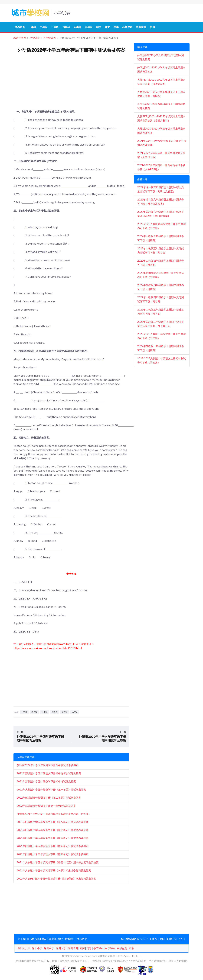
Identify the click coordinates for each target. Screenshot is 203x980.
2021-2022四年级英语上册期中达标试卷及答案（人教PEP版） (161, 167)
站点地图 (58, 939)
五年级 (77, 27)
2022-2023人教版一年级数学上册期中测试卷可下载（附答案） (162, 336)
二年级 (44, 27)
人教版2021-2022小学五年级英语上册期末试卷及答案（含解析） (161, 94)
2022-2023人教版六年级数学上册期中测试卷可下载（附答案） (162, 226)
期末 (107, 27)
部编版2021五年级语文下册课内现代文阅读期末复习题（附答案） (54, 814)
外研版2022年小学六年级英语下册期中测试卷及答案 (161, 57)
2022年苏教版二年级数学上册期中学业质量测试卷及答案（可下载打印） (161, 324)
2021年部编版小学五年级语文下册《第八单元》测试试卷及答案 (53, 822)
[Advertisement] (71, 86)
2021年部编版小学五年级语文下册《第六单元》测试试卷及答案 (53, 838)
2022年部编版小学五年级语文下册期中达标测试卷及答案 (49, 773)
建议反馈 (46, 939)
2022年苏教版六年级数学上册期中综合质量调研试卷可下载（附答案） (161, 214)
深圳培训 (73, 948)
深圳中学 (49, 948)
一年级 (32, 27)
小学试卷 (35, 38)
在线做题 (122, 948)
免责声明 (82, 939)
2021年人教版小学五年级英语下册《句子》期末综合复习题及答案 (54, 871)
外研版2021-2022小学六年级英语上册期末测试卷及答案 (161, 70)
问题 (89, 948)
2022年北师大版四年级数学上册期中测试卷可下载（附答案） (161, 275)
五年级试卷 (50, 38)
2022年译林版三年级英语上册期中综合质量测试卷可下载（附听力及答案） (161, 189)
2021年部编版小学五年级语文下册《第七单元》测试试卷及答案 (53, 830)
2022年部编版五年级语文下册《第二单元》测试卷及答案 (49, 798)
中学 (116, 27)
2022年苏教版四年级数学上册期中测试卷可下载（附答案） (161, 287)
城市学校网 (20, 38)
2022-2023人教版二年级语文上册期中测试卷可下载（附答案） (162, 361)
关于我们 (23, 939)
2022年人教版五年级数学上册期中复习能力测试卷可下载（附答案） (161, 251)
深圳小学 (37, 948)
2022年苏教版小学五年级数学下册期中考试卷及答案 (46, 782)
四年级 (66, 27)
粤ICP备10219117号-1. (172, 939)
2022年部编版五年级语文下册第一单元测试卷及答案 (46, 806)
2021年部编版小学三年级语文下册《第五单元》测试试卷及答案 (53, 854)
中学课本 (141, 27)
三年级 (55, 27)
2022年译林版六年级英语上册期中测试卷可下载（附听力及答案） (161, 202)
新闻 (82, 948)
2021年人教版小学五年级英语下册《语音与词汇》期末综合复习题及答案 (58, 862)
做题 (152, 27)
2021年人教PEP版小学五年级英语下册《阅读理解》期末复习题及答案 (56, 879)
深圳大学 (61, 948)
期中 (99, 27)
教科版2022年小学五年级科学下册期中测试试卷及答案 (48, 765)
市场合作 (35, 939)
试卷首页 (20, 27)
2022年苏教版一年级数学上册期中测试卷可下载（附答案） (161, 348)
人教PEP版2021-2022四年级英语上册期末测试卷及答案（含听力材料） (161, 118)
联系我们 (70, 939)
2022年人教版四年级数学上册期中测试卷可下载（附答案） (161, 263)
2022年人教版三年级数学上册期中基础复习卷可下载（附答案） (161, 312)
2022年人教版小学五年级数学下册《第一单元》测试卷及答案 (51, 790)
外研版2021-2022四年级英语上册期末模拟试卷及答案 (161, 106)
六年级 (89, 27)
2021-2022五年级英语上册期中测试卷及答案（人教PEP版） (161, 155)
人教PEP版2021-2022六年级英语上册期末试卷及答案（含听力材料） (161, 82)
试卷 (131, 948)
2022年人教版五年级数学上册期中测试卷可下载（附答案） (161, 238)
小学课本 (127, 27)
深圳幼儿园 (24, 948)
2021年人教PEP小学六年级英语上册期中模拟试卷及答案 (162, 143)
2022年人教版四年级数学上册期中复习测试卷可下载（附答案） (161, 299)
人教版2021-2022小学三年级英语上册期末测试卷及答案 (161, 131)
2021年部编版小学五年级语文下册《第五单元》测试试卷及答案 (53, 846)
